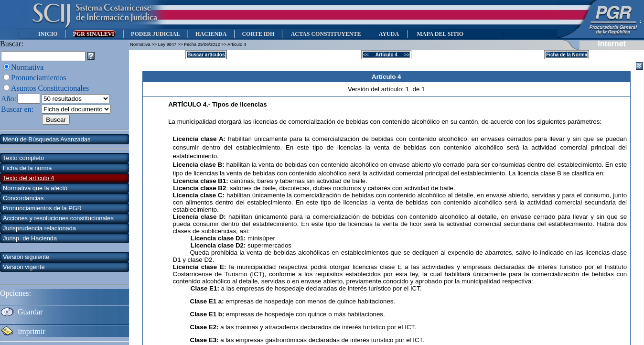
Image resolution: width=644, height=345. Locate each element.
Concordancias (23, 198)
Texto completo (23, 158)
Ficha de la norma (27, 168)
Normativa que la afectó (35, 188)
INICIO (48, 34)
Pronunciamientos (39, 78)
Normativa (27, 67)
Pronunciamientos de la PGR (42, 208)
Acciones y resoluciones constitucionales (58, 218)
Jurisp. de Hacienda (30, 238)
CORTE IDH (258, 34)
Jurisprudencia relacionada (39, 228)
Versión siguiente (26, 257)
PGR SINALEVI (94, 34)
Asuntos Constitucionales (50, 88)
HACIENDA (211, 34)
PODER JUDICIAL (156, 34)
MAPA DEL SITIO (440, 34)
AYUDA (389, 34)
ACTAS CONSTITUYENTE (326, 34)
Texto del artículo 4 (28, 178)
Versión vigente (24, 267)
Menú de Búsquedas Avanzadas (47, 139)
